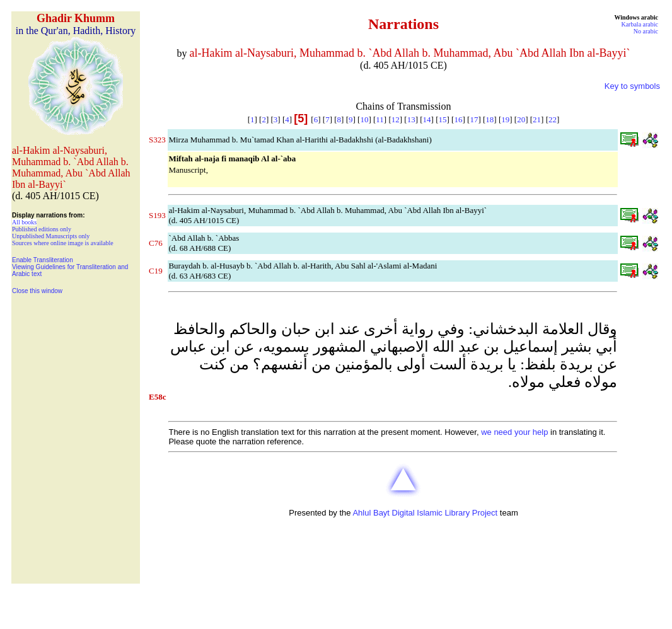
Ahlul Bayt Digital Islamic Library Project (425, 513)
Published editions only (42, 229)
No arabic (646, 31)
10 (364, 119)
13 (411, 119)
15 (443, 119)
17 (474, 119)
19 (505, 119)
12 (396, 119)
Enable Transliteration (43, 260)
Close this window (37, 291)
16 (458, 119)
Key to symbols (632, 86)
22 (553, 119)
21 (537, 119)
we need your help (514, 432)
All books (24, 222)
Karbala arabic (640, 24)
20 (521, 119)
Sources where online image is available (63, 243)
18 (490, 119)
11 (380, 119)
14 (427, 119)
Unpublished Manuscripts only (51, 236)
